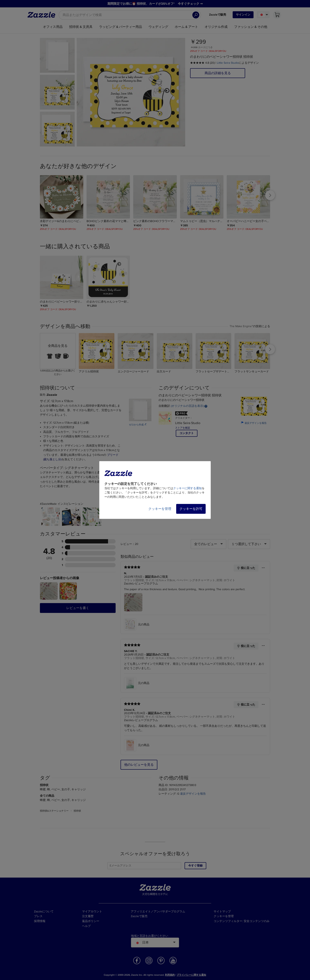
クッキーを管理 (160, 509)
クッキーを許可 (191, 509)
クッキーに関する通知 (187, 488)
